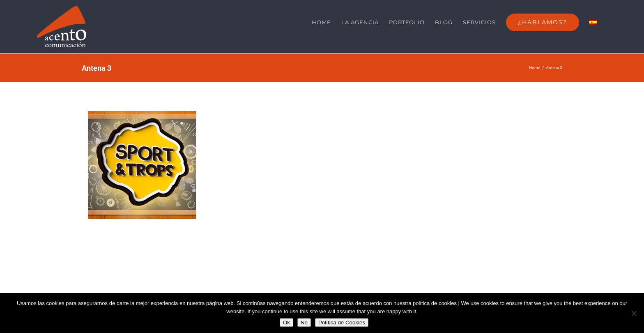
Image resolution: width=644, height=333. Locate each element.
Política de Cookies (342, 323)
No (304, 323)
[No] (634, 313)
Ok (286, 323)
